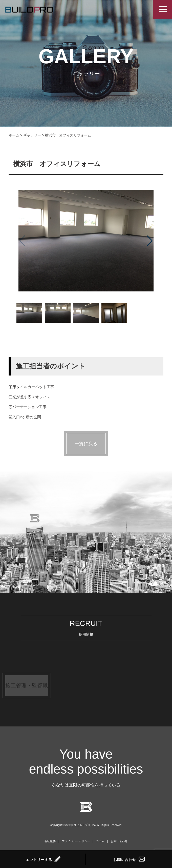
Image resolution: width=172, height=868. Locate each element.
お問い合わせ (119, 841)
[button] (150, 241)
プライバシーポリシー (76, 841)
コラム (100, 841)
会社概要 (50, 841)
